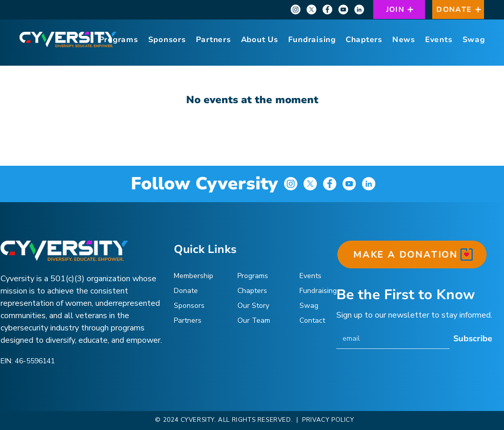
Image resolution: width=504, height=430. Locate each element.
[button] (259, 40)
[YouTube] (343, 9)
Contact (312, 320)
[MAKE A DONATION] (412, 255)
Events (310, 276)
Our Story (253, 306)
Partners (188, 320)
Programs (253, 276)
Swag (309, 306)
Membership (194, 276)
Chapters (252, 291)
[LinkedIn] (359, 9)
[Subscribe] (473, 339)
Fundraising (318, 291)
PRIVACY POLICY (327, 420)
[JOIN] (399, 9)
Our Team (254, 320)
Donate (186, 291)
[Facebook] (327, 9)
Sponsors (189, 306)
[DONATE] (458, 9)
